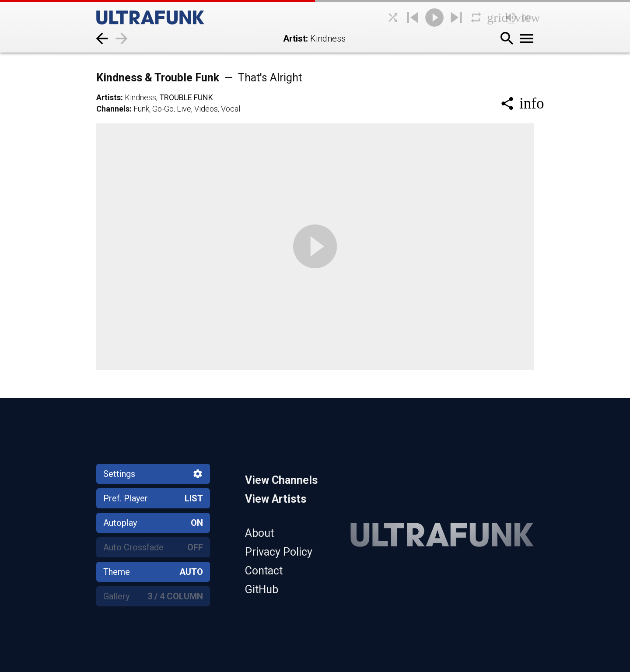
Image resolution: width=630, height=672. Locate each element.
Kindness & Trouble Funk (199, 78)
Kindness (140, 97)
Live (184, 109)
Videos (206, 109)
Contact (264, 571)
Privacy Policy (279, 552)
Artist (294, 38)
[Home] (171, 17)
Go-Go (163, 109)
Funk (141, 109)
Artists (108, 97)
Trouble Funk (186, 97)
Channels (113, 109)
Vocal (231, 109)
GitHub (262, 590)
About (259, 533)
